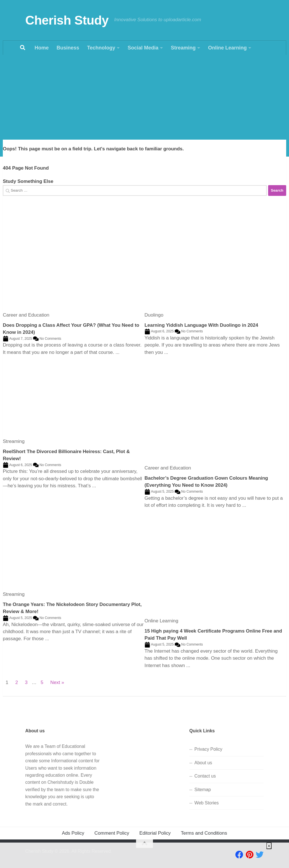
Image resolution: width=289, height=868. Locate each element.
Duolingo (154, 315)
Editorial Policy (155, 833)
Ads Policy (73, 833)
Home (42, 48)
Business (68, 48)
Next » (57, 682)
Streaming (183, 48)
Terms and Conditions (204, 833)
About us (203, 763)
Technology (101, 48)
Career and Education (26, 315)
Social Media (143, 48)
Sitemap (203, 790)
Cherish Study (67, 20)
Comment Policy (112, 833)
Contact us (205, 776)
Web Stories (207, 803)
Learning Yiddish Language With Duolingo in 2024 (201, 325)
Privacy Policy (208, 749)
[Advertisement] (144, 97)
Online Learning (227, 48)
